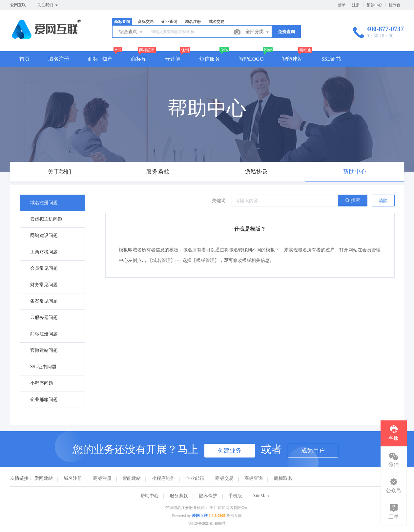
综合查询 (131, 32)
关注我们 (48, 5)
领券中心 (374, 5)
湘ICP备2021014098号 (207, 523)
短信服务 (210, 59)
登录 (342, 5)
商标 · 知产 (100, 59)
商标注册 (102, 478)
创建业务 (230, 451)
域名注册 (193, 22)
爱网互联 (200, 516)
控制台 (395, 5)
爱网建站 (44, 478)
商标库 (139, 59)
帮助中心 (150, 496)
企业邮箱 (195, 478)
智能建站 (292, 59)
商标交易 (146, 22)
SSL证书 (331, 59)
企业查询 (169, 22)
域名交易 (217, 22)
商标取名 (283, 478)
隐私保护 (208, 496)
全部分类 (258, 32)
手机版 (235, 496)
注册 (356, 5)
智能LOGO (251, 59)
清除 (383, 201)
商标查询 (122, 22)
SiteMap (261, 496)
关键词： (221, 201)
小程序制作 (163, 478)
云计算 (173, 59)
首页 (25, 59)
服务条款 (179, 496)
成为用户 (313, 451)
